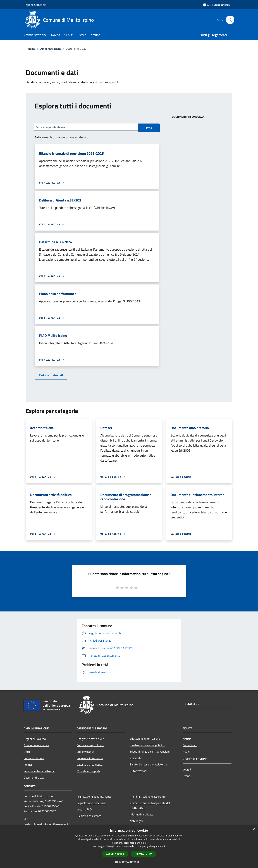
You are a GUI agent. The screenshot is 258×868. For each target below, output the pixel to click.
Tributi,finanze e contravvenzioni (150, 751)
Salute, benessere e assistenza (148, 764)
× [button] (254, 829)
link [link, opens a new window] (163, 846)
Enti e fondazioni (34, 758)
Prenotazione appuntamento (94, 796)
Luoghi (187, 769)
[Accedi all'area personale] (216, 5)
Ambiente (136, 758)
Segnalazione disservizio (91, 803)
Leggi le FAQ (84, 809)
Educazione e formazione (145, 739)
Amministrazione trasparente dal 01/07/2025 (150, 805)
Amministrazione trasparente (148, 796)
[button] (129, 862)
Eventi (187, 776)
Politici (28, 765)
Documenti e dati (34, 777)
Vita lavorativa (86, 752)
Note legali (136, 821)
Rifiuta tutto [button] (143, 854)
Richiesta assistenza (89, 816)
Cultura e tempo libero (90, 745)
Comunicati (190, 745)
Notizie (187, 739)
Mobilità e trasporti (88, 771)
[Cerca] (230, 20)
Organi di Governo (35, 739)
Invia (149, 128)
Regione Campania (35, 5)
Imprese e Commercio (90, 758)
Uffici (27, 752)
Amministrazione (51, 49)
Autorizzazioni (138, 771)
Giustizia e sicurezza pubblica (147, 745)
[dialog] (129, 847)
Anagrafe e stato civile (90, 739)
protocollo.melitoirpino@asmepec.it (46, 824)
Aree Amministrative (36, 745)
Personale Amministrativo (40, 771)
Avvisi (186, 752)
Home (32, 49)
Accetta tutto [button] (115, 854)
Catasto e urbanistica (90, 765)
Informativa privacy (142, 814)
